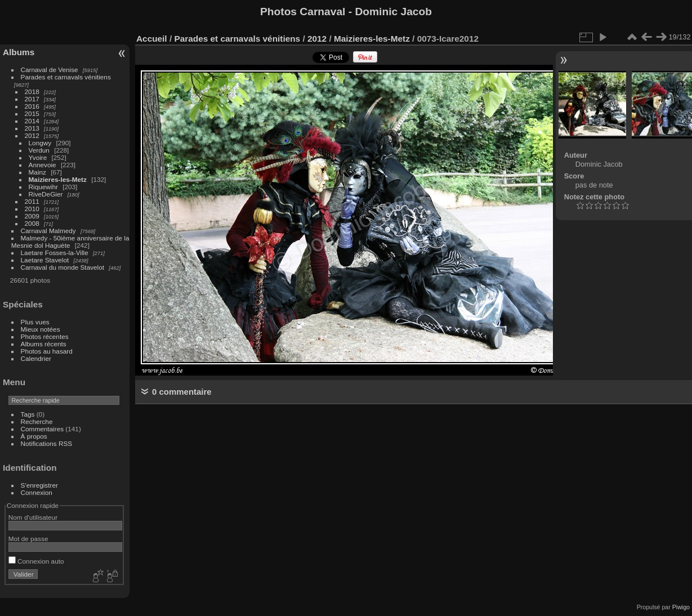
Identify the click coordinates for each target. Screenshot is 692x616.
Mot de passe (28, 539)
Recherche (37, 421)
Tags (28, 414)
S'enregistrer (39, 485)
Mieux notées (41, 329)
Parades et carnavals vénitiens (66, 77)
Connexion (37, 492)
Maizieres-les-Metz (58, 179)
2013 (32, 128)
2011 (32, 201)
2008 (32, 223)
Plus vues (35, 322)
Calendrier (36, 358)
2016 (32, 106)
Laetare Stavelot (45, 260)
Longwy (40, 143)
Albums (19, 52)
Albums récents (44, 344)
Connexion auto (36, 561)
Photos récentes (45, 336)
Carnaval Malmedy (48, 231)
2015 (32, 113)
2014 (32, 121)
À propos (34, 436)
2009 (32, 216)
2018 (32, 91)
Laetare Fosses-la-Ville (55, 253)
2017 (32, 99)
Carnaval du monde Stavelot (62, 267)
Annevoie (43, 165)
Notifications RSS (47, 443)
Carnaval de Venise (50, 70)
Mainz (37, 172)
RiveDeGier (46, 194)
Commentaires (43, 429)
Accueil (152, 39)
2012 (32, 135)
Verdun (39, 150)
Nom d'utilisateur (33, 517)
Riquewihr (43, 187)
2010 (32, 209)
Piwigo (681, 607)
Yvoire (38, 157)
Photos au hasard (47, 351)
